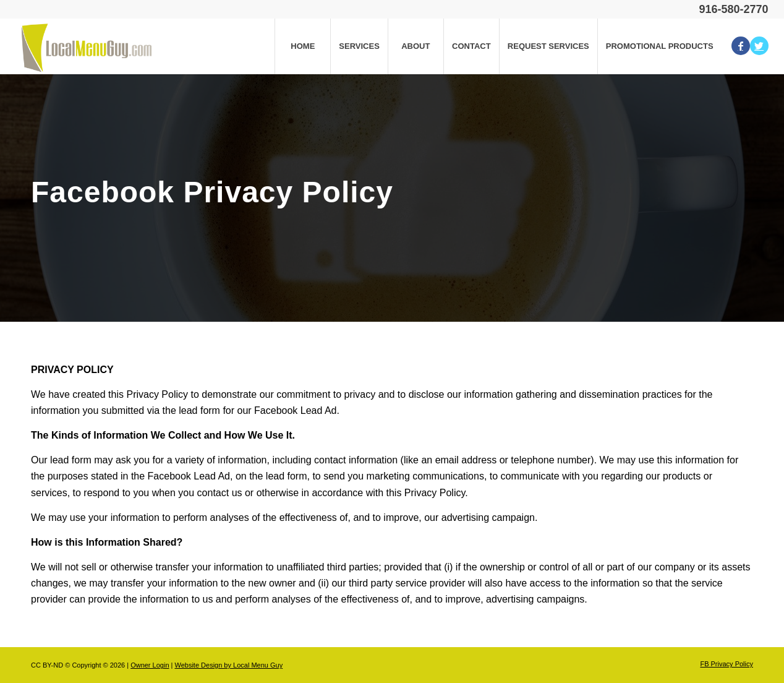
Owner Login (150, 665)
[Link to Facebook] (741, 46)
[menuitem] (302, 46)
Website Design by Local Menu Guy (228, 665)
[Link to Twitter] (759, 46)
